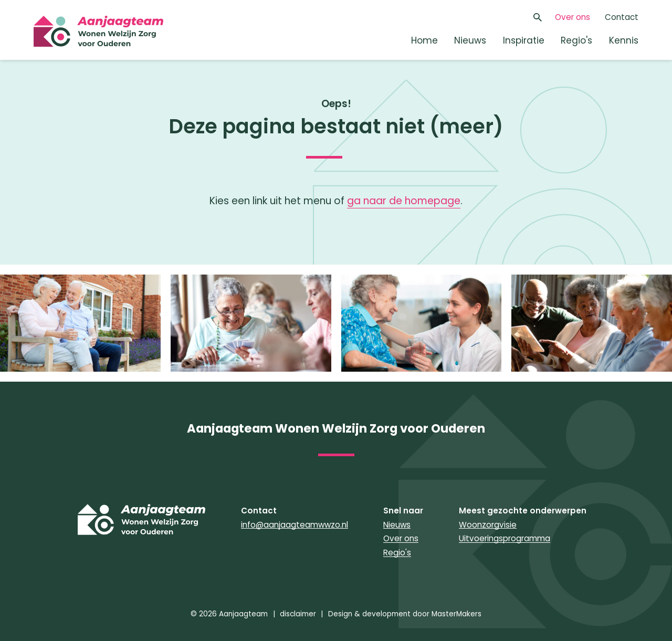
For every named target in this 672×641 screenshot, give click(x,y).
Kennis (624, 40)
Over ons (573, 17)
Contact (622, 17)
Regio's (576, 40)
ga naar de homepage (404, 201)
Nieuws (470, 40)
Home (424, 40)
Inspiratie (524, 40)
